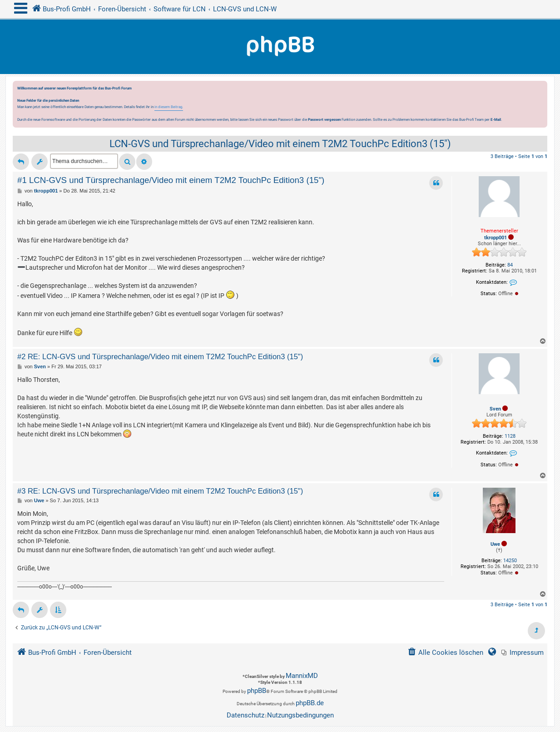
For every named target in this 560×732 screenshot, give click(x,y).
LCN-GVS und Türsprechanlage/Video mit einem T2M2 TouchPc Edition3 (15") (280, 144)
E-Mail (496, 119)
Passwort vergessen (324, 119)
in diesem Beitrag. (169, 107)
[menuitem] (523, 653)
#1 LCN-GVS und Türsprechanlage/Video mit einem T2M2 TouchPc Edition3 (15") (171, 180)
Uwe (495, 544)
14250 (510, 561)
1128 (510, 436)
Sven (495, 409)
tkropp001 (496, 238)
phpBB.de (310, 703)
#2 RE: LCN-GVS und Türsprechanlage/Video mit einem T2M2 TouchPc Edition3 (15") (160, 356)
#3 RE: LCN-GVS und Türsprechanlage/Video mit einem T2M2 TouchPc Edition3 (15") (160, 491)
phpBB (257, 691)
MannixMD (302, 676)
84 (510, 265)
